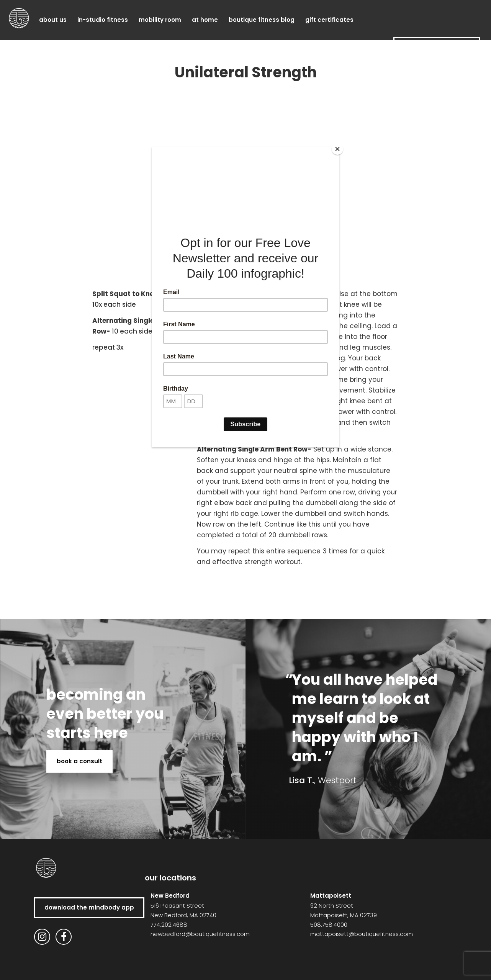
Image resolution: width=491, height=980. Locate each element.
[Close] (337, 149)
